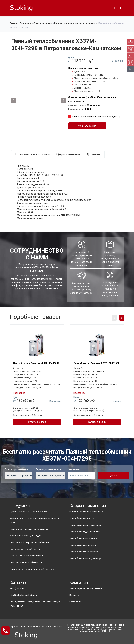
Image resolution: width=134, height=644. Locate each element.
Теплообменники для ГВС (82, 518)
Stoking (37, 627)
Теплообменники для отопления (85, 525)
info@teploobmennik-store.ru (23, 595)
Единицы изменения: (48, 469)
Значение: (74, 469)
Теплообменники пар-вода (83, 545)
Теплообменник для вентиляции (85, 532)
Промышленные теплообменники (86, 512)
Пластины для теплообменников (26, 562)
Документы (94, 154)
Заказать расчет (87, 126)
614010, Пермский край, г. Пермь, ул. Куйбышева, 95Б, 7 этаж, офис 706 (37, 604)
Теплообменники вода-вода (83, 538)
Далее (114, 476)
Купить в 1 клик (37, 422)
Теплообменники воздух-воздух (85, 558)
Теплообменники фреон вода (84, 552)
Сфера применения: (16, 469)
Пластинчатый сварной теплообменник (29, 542)
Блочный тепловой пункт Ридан (25, 536)
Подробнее (19, 393)
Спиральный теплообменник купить (27, 556)
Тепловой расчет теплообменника (86, 588)
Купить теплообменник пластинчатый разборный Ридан (34, 520)
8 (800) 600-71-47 (18, 588)
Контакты (74, 595)
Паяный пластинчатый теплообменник (29, 529)
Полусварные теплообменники (25, 549)
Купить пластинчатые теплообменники (29, 512)
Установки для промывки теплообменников (32, 569)
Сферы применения (68, 154)
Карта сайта (75, 602)
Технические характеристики (32, 154)
